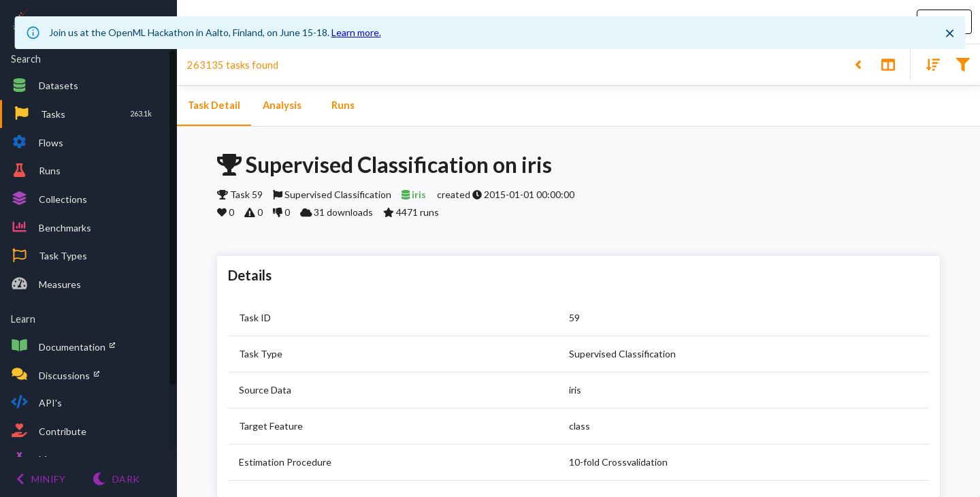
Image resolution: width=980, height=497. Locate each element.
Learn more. (356, 32)
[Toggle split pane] (888, 64)
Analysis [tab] (282, 106)
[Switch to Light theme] (116, 479)
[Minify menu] (41, 479)
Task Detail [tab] (214, 106)
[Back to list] (858, 64)
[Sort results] (929, 64)
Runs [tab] (343, 106)
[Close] (949, 33)
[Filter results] (963, 64)
